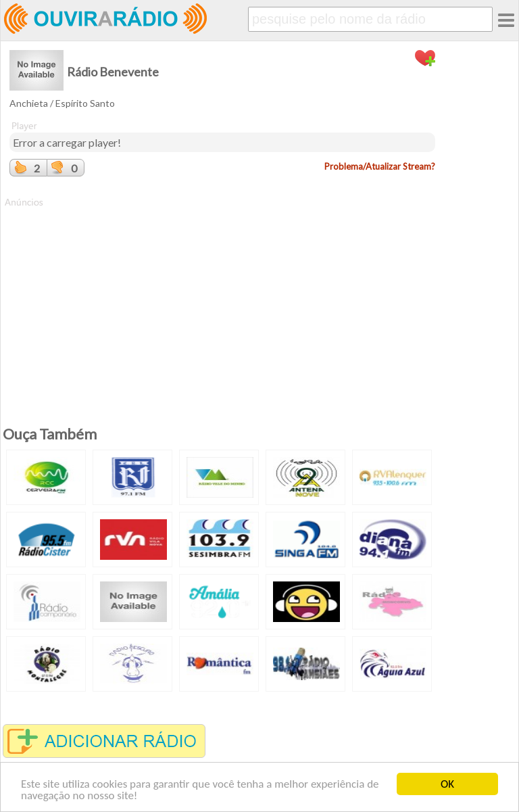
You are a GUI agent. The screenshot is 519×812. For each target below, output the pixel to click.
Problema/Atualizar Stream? (380, 166)
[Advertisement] (222, 304)
